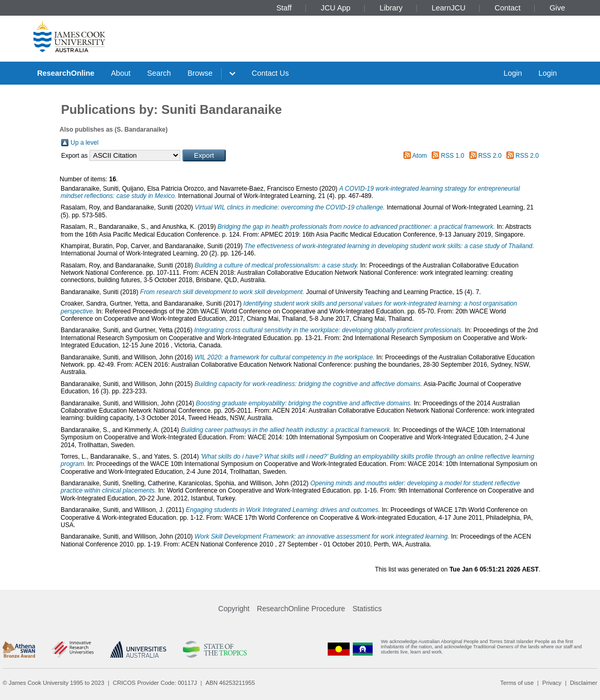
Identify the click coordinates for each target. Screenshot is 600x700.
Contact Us (270, 73)
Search (159, 73)
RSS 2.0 (490, 156)
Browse (200, 73)
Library (391, 8)
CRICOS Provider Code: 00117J (155, 683)
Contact (507, 8)
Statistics (367, 609)
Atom (420, 156)
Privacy (552, 683)
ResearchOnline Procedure (301, 609)
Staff (284, 8)
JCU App (336, 8)
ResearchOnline (66, 73)
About (121, 73)
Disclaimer (584, 683)
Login (512, 73)
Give (558, 8)
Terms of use (517, 683)
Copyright (234, 609)
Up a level (84, 143)
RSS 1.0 (453, 156)
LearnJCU (449, 8)
